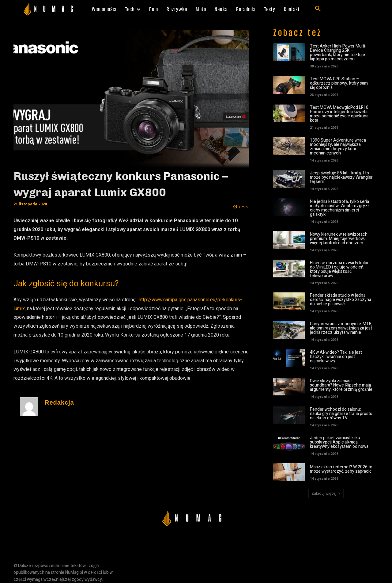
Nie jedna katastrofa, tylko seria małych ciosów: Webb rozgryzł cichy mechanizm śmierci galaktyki (339, 208)
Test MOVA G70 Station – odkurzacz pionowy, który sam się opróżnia (339, 83)
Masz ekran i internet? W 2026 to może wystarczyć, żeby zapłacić (341, 469)
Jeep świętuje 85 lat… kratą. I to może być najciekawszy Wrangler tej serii (341, 177)
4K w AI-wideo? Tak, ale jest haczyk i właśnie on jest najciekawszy (336, 357)
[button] (318, 9)
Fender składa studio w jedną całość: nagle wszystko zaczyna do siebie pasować (341, 300)
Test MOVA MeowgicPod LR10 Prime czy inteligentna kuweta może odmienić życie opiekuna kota (339, 114)
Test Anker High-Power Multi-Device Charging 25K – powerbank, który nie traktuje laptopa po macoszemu (338, 53)
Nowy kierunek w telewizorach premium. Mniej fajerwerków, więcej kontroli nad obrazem (339, 239)
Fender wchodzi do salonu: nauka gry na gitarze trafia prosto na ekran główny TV (341, 414)
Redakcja (59, 403)
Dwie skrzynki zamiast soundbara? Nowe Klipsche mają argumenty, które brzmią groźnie (341, 385)
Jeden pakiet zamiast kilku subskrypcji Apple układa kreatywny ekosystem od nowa (339, 442)
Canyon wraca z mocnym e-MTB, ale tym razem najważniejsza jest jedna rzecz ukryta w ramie (341, 328)
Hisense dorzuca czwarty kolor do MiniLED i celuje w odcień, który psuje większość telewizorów (339, 269)
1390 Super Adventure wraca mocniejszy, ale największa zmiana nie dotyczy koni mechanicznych (338, 147)
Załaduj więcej (326, 493)
